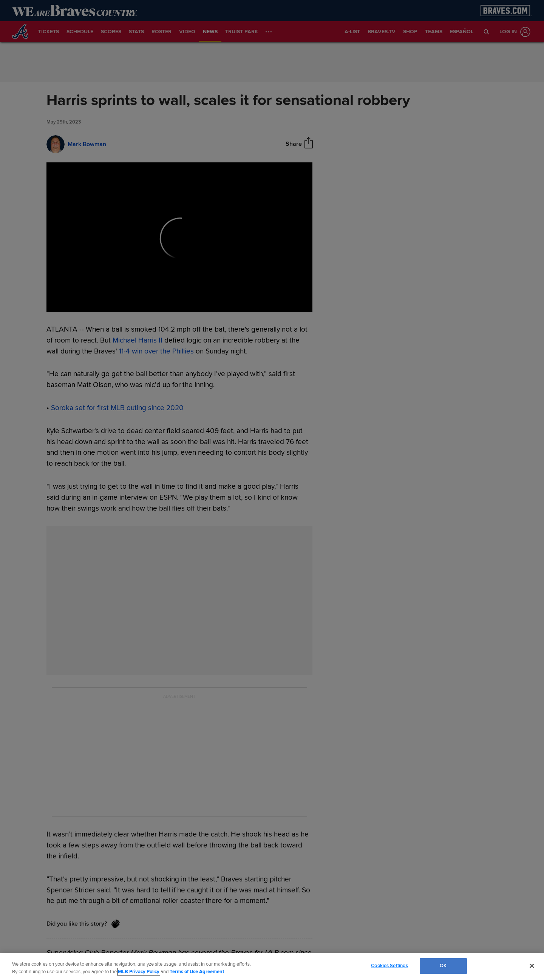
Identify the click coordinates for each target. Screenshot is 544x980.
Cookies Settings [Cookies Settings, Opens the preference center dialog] (389, 966)
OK (443, 966)
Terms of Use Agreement (197, 972)
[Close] (532, 966)
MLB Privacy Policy (139, 972)
